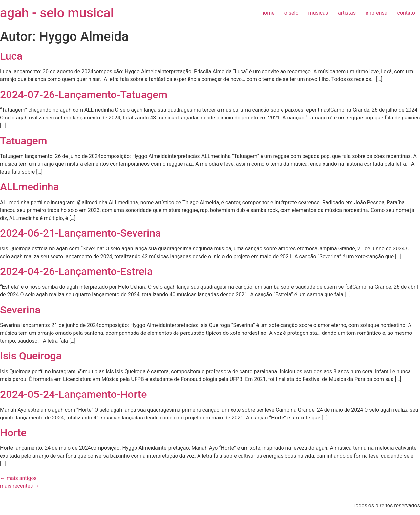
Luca (11, 56)
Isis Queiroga (31, 356)
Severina (20, 310)
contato (406, 13)
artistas (347, 13)
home (268, 13)
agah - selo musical (57, 13)
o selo (292, 13)
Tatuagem (24, 141)
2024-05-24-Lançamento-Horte (73, 394)
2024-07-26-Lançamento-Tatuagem (84, 95)
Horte (13, 433)
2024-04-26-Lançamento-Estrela (76, 271)
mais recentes (20, 486)
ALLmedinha (30, 187)
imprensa (376, 13)
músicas (318, 13)
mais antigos (18, 478)
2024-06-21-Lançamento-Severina (80, 233)
